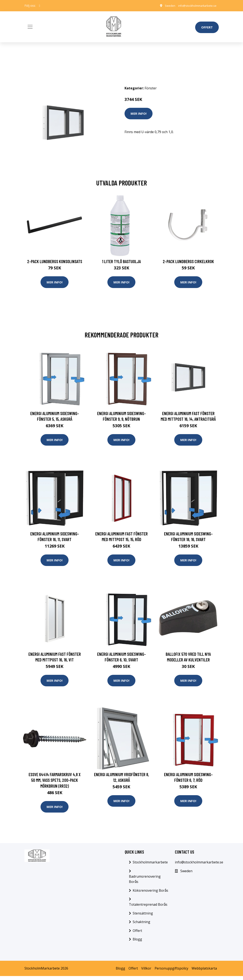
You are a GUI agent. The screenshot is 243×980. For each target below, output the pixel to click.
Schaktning (141, 926)
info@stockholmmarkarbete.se (195, 6)
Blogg (137, 943)
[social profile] (40, 6)
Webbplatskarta (204, 972)
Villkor (146, 972)
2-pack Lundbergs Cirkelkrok (188, 261)
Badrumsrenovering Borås (145, 883)
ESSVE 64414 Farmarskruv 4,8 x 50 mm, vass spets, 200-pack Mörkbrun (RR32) (55, 783)
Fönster (151, 88)
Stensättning (143, 917)
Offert (207, 27)
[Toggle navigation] (30, 27)
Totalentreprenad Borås (148, 908)
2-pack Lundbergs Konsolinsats (55, 261)
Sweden (164, 6)
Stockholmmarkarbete (150, 866)
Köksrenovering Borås (150, 894)
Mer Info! (139, 113)
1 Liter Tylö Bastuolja (121, 261)
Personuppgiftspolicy (171, 972)
